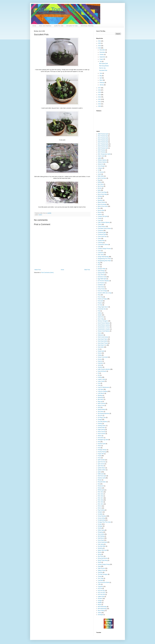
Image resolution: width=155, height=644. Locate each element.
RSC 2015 (100, 494)
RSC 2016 (100, 496)
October (102, 55)
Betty (99, 190)
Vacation (100, 599)
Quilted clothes (102, 470)
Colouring (100, 243)
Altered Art (101, 164)
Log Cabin (100, 389)
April (101, 78)
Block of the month (103, 206)
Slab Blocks (101, 538)
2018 (100, 48)
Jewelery (100, 367)
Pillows (100, 436)
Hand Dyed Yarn (102, 345)
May (101, 76)
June (101, 73)
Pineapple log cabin (103, 440)
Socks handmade (102, 542)
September (103, 57)
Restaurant (101, 486)
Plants (99, 446)
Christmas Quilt (102, 234)
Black (99, 198)
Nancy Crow (101, 405)
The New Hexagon (103, 574)
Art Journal (101, 172)
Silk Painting (101, 536)
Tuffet (99, 584)
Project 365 (101, 454)
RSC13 (100, 506)
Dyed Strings (101, 271)
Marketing (100, 397)
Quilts (99, 472)
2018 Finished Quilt (103, 146)
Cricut (99, 251)
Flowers (100, 303)
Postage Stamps (102, 450)
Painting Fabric (102, 426)
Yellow (99, 613)
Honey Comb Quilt (103, 357)
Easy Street (101, 275)
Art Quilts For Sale (72, 26)
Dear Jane (100, 255)
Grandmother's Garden (104, 329)
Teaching (100, 572)
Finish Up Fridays (102, 299)
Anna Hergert (101, 166)
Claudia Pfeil (101, 241)
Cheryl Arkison (102, 226)
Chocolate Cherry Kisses (104, 228)
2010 (100, 104)
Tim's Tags (101, 578)
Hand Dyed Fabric (103, 339)
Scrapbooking (101, 520)
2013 (100, 97)
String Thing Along (103, 560)
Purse (99, 458)
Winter (99, 605)
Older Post (87, 270)
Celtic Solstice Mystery (104, 222)
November (102, 52)
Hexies (100, 353)
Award (99, 174)
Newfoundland (102, 409)
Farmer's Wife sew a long (104, 293)
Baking (100, 182)
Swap (99, 566)
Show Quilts (101, 534)
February (102, 83)
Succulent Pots (103, 70)
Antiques (100, 168)
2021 (100, 41)
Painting (100, 424)
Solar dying (101, 544)
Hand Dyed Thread (103, 343)
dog (99, 263)
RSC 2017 (100, 498)
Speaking (100, 548)
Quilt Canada (101, 460)
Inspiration (100, 363)
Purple (99, 456)
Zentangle (100, 615)
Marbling (100, 395)
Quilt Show (101, 466)
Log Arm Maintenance (104, 387)
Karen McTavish (102, 371)
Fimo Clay (100, 297)
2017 (100, 88)
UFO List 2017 (102, 593)
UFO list (100, 588)
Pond (99, 448)
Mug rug (100, 401)
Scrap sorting (101, 518)
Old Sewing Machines (103, 413)
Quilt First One (102, 462)
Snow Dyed (101, 540)
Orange (100, 420)
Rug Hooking (101, 510)
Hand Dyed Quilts (102, 341)
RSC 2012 (100, 492)
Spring (99, 554)
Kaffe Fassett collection (104, 369)
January (102, 85)
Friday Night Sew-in (103, 307)
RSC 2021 (100, 504)
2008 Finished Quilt (103, 134)
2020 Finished (101, 150)
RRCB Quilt (101, 490)
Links (99, 385)
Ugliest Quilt (101, 597)
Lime (99, 383)
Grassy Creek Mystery (104, 331)
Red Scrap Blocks (104, 66)
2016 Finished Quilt (103, 142)
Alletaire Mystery (102, 160)
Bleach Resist (101, 202)
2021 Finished (101, 152)
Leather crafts (101, 379)
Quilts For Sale (59, 26)
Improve (100, 361)
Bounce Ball (101, 210)
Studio (99, 562)
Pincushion (101, 438)
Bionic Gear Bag (102, 192)
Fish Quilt (100, 301)
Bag (99, 180)
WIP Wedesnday (102, 607)
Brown (99, 212)
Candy (99, 218)
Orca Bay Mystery (102, 422)
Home (34, 26)
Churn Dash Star (102, 237)
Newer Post (38, 270)
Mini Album (101, 399)
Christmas (100, 231)
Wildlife (100, 603)
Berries (100, 188)
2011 (100, 102)
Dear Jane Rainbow (45, 26)
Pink (99, 442)
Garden (40, 215)
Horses (100, 359)
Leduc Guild (101, 381)
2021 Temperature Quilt (104, 154)
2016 (100, 90)
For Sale (100, 305)
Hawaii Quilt (101, 351)
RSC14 (100, 508)
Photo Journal (101, 432)
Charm (100, 224)
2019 (100, 46)
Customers (101, 253)
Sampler (100, 512)
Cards (99, 220)
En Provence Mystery (103, 281)
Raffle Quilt (101, 474)
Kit (98, 373)
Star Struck (101, 556)
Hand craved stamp (103, 337)
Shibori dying (101, 530)
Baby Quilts (101, 176)
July (101, 61)
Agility (99, 158)
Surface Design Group (104, 564)
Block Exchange (102, 204)
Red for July (102, 68)
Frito (99, 311)
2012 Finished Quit (103, 136)
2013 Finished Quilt (103, 138)
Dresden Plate (102, 269)
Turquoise (100, 586)
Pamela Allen (101, 428)
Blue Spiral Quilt (103, 64)
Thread (100, 576)
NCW (99, 407)
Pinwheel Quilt (102, 444)
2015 (100, 92)
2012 (100, 99)
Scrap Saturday (102, 516)
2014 (100, 95)
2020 (100, 43)
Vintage (100, 601)
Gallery (100, 313)
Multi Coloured (102, 403)
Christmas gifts (102, 232)
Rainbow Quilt (101, 478)
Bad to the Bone (102, 178)
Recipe (100, 480)
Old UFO (100, 416)
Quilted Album (101, 468)
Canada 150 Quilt (102, 216)
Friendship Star (102, 309)
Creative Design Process (104, 249)
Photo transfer (101, 434)
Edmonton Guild (102, 277)
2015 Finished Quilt (103, 140)
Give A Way (101, 319)
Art (99, 170)
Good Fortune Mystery (104, 323)
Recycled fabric (102, 482)
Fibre (99, 295)
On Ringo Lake (102, 418)
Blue (99, 208)
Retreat (100, 488)
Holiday (100, 355)
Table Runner (101, 568)
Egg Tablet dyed (102, 279)
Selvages (100, 526)
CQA (99, 247)
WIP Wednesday (102, 609)
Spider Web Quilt (102, 550)
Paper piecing (101, 430)
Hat (99, 349)
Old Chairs (101, 412)
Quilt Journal (101, 464)
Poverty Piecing (102, 452)
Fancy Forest (101, 289)
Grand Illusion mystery (104, 325)
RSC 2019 (100, 502)
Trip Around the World (103, 582)
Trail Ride (100, 580)
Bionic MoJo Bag (102, 194)
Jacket (99, 365)
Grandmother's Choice (104, 327)
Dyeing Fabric (101, 273)
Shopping (100, 532)
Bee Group (101, 186)
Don (99, 267)
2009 (100, 106)
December (102, 50)
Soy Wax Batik (102, 546)
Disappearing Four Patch (104, 259)
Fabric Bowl (101, 287)
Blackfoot (100, 200)
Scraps (100, 524)
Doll (99, 265)
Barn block (101, 184)
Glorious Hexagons (103, 321)
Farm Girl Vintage (102, 291)
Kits (99, 375)
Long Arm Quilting (102, 391)
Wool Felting (101, 611)
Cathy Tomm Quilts (59, 10)
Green (99, 333)
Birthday (100, 196)
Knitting (100, 377)
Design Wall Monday (103, 257)
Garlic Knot (101, 317)
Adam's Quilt (101, 156)
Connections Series (103, 245)
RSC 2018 (100, 500)
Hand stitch (101, 347)
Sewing (100, 528)
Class (99, 239)
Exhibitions (101, 285)
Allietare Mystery (102, 162)
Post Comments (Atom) (47, 273)
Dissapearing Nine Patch (104, 261)
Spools (100, 552)
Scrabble (100, 514)
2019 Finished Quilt (103, 148)
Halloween (101, 335)
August (102, 59)
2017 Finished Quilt (103, 144)
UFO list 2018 (101, 594)
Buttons (100, 214)
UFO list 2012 (101, 591)
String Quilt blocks (103, 558)
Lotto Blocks (101, 393)
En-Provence (101, 283)
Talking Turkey (102, 570)
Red (99, 484)
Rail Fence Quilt (102, 476)
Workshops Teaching (87, 26)
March (101, 80)
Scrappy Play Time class (104, 522)
